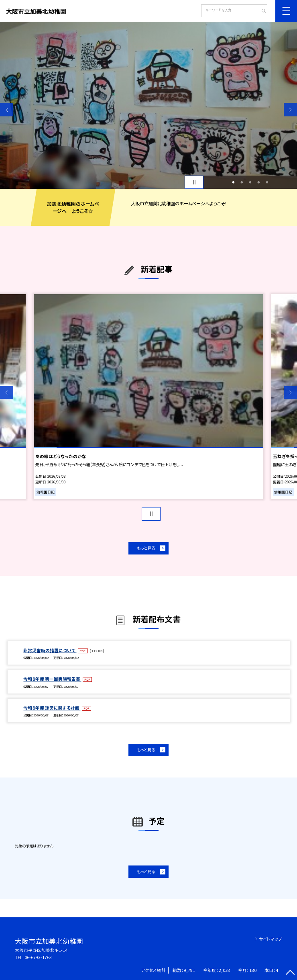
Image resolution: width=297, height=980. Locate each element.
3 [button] (250, 182)
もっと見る (146, 548)
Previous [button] (7, 109)
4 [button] (259, 182)
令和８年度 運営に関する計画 (52, 708)
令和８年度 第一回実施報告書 (52, 679)
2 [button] (242, 182)
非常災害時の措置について (50, 650)
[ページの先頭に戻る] (290, 973)
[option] (148, 105)
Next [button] (290, 109)
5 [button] (267, 182)
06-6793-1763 (38, 957)
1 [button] (233, 182)
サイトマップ (271, 939)
